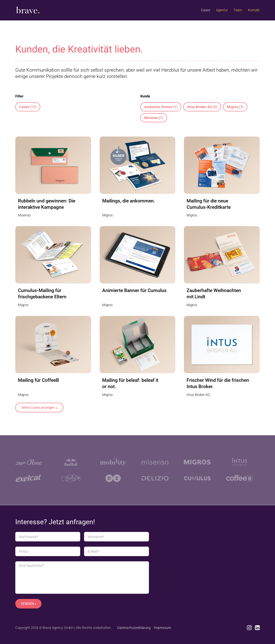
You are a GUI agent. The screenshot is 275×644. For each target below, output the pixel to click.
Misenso (154, 118)
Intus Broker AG (202, 107)
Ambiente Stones (161, 107)
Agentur (222, 10)
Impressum (163, 628)
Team (238, 10)
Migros (235, 107)
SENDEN (27, 604)
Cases (206, 10)
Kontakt (254, 10)
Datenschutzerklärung (134, 628)
